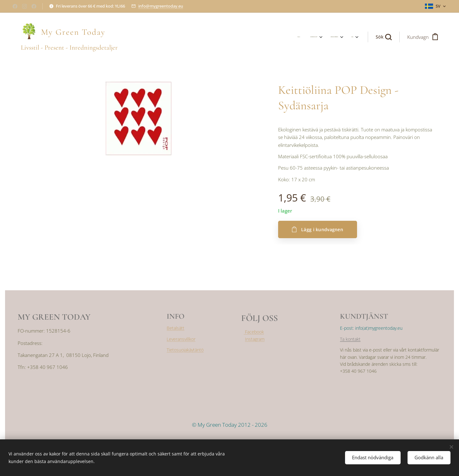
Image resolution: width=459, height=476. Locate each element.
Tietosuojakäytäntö (185, 350)
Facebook (254, 332)
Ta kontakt (350, 339)
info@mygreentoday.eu (161, 6)
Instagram (255, 339)
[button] (384, 37)
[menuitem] (318, 37)
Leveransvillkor (181, 339)
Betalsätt (176, 328)
